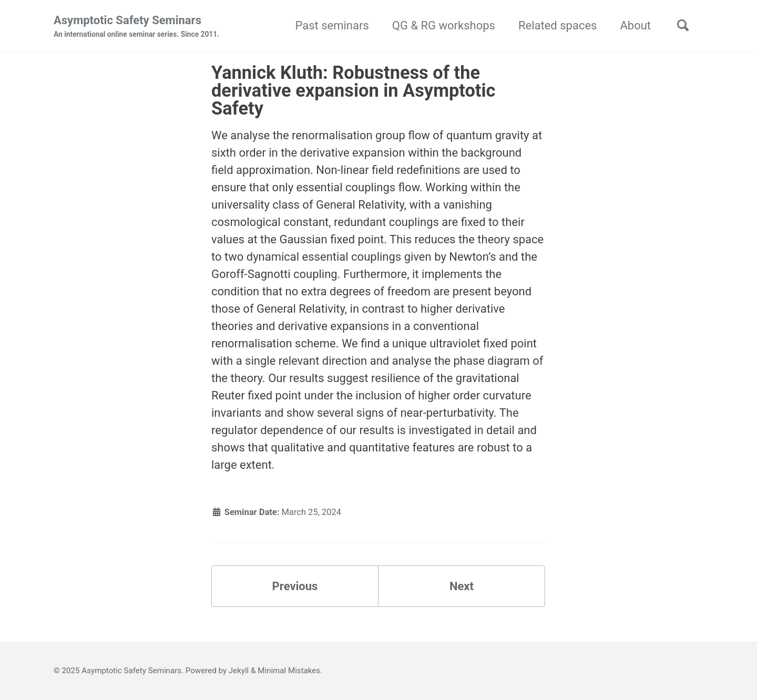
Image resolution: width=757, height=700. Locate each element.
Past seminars (332, 25)
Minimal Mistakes (289, 671)
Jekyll (239, 671)
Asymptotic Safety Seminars (136, 27)
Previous (295, 586)
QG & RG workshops (444, 25)
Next (462, 586)
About (635, 25)
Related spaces (557, 25)
